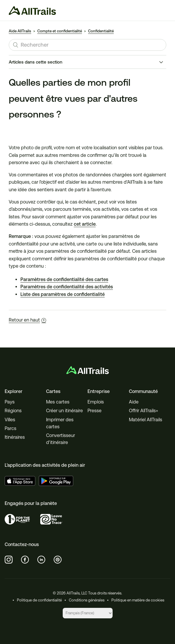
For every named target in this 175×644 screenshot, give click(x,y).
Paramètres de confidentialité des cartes (64, 279)
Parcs (10, 428)
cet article (85, 224)
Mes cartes (58, 402)
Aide (134, 402)
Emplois (96, 402)
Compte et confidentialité (60, 31)
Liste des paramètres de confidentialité (63, 294)
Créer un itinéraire (64, 411)
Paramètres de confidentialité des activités (67, 287)
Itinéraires (15, 437)
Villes (10, 420)
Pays (10, 402)
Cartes (53, 391)
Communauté (143, 391)
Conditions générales (87, 600)
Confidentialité (101, 31)
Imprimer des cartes (60, 423)
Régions (13, 411)
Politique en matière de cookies (138, 600)
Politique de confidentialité (39, 600)
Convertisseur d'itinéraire (61, 439)
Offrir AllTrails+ (143, 411)
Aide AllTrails (20, 31)
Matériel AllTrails (146, 420)
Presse (94, 411)
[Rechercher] (87, 45)
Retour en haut (27, 320)
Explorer (14, 391)
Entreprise (99, 391)
